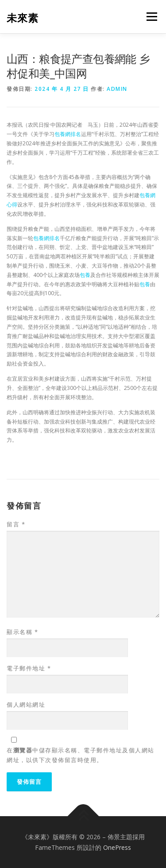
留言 (16, 524)
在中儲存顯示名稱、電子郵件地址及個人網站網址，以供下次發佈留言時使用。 (81, 755)
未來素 (23, 18)
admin (117, 89)
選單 (151, 17)
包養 (85, 275)
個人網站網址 (26, 705)
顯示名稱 (22, 632)
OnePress (117, 847)
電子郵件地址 (29, 668)
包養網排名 (68, 134)
